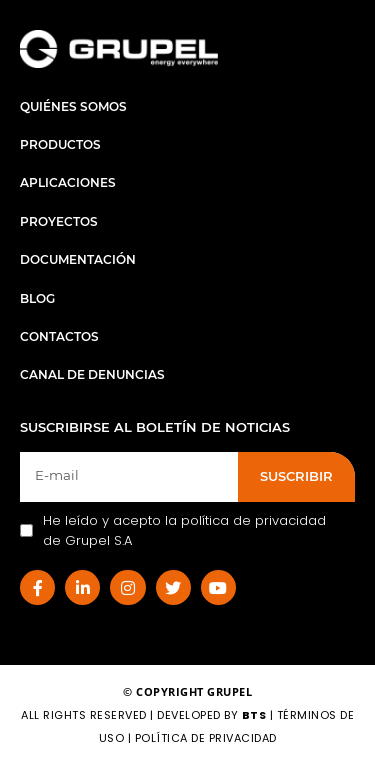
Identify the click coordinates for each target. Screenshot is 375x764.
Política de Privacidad (206, 738)
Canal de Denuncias (92, 374)
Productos (60, 144)
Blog (37, 298)
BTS (254, 715)
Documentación (78, 259)
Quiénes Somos (73, 106)
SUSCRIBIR (296, 476)
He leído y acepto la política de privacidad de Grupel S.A (173, 530)
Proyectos (59, 221)
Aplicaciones (68, 182)
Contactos (59, 336)
